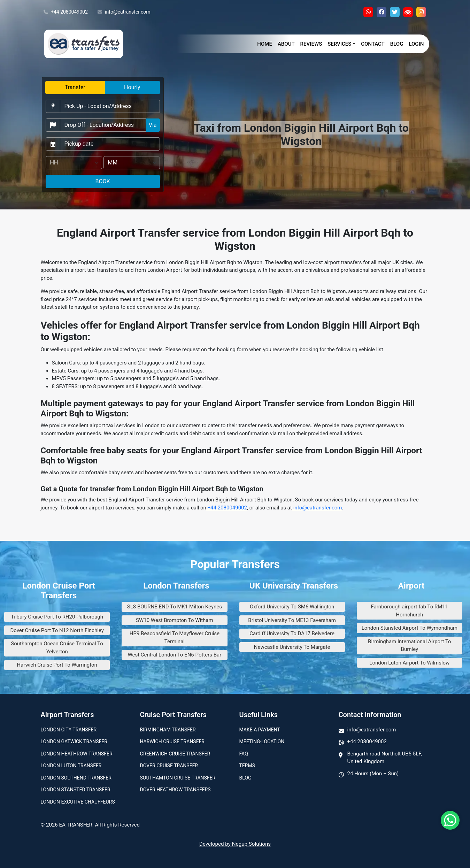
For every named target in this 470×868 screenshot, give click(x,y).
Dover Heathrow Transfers (175, 790)
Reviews (311, 44)
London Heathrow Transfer (77, 754)
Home (265, 44)
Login (416, 44)
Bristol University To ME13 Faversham (292, 620)
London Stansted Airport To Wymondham (410, 628)
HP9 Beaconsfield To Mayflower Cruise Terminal (175, 637)
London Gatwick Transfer (74, 742)
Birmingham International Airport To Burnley (410, 646)
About (286, 44)
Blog (397, 44)
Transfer (75, 87)
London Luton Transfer (71, 766)
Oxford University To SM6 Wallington (292, 607)
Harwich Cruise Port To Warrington (57, 665)
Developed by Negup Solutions (235, 844)
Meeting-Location (262, 742)
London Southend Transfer (76, 778)
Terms (247, 766)
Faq (244, 754)
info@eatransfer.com (124, 12)
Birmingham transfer (168, 730)
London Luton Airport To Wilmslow (409, 663)
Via (153, 125)
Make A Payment (260, 730)
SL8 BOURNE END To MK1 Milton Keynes (175, 607)
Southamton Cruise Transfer (178, 778)
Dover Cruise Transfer (169, 766)
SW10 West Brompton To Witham (175, 620)
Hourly (132, 87)
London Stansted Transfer (76, 790)
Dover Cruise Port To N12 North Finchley (57, 630)
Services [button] (339, 44)
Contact (373, 44)
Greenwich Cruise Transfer (175, 754)
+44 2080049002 (66, 12)
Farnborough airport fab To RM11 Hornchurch (410, 611)
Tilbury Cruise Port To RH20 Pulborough (57, 617)
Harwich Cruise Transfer (172, 742)
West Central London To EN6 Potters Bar (174, 655)
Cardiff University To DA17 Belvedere (292, 633)
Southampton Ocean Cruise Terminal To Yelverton (57, 648)
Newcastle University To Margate (292, 647)
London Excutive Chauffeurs (78, 802)
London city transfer (69, 730)
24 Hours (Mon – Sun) (373, 774)
